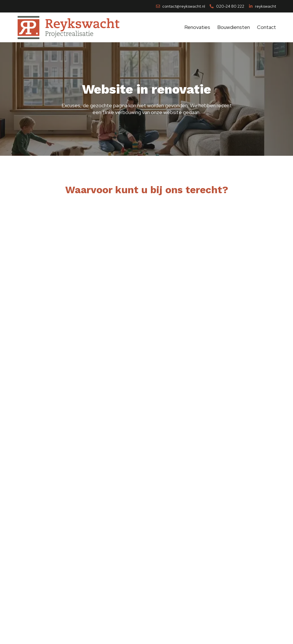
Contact (266, 26)
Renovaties (197, 26)
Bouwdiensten (234, 26)
